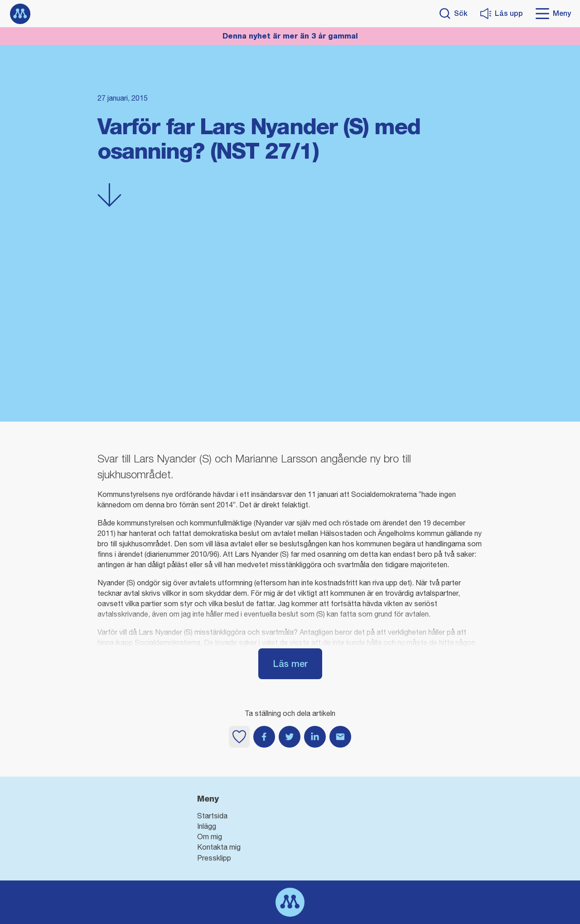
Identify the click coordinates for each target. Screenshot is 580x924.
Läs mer (290, 664)
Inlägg (207, 826)
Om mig (210, 836)
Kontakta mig (219, 847)
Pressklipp (214, 858)
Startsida (212, 816)
